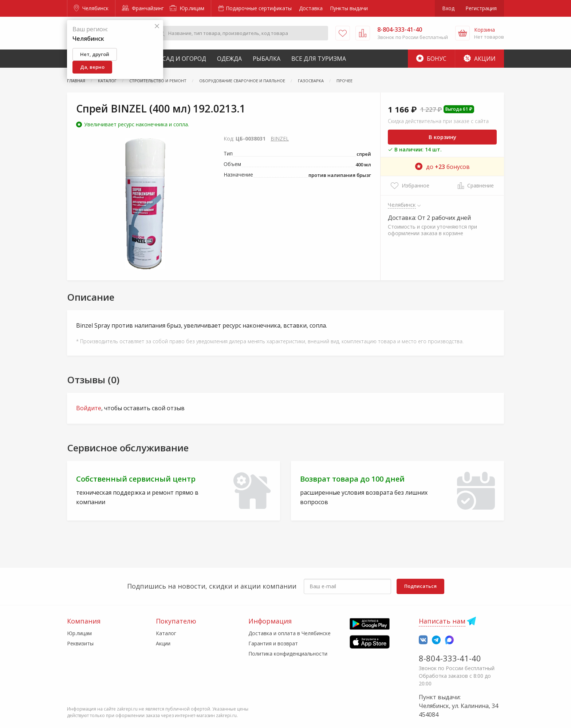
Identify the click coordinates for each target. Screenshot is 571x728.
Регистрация (481, 8)
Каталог (166, 633)
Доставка (311, 8)
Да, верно (92, 67)
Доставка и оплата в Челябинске (290, 633)
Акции (480, 59)
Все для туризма (319, 59)
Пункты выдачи (349, 8)
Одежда (229, 59)
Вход (448, 8)
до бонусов (442, 167)
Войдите (89, 408)
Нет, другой (95, 54)
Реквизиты (80, 643)
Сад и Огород (184, 59)
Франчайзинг (143, 8)
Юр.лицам (187, 8)
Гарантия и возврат (273, 643)
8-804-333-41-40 (450, 658)
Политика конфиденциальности (288, 654)
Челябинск (91, 8)
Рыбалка (267, 59)
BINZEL (280, 139)
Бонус (431, 59)
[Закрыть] (157, 26)
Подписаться (420, 586)
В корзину (442, 137)
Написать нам (442, 621)
